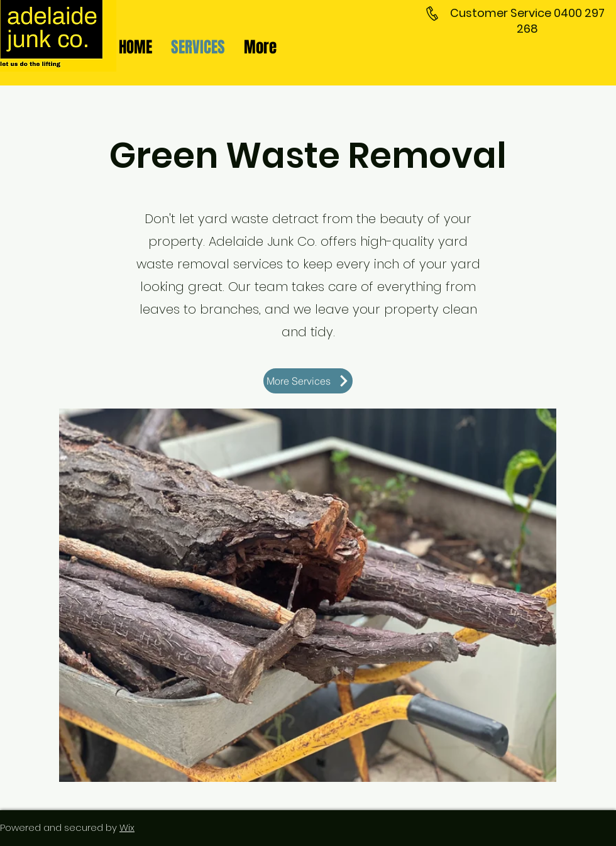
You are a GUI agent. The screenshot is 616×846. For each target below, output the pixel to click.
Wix (127, 827)
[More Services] (308, 381)
